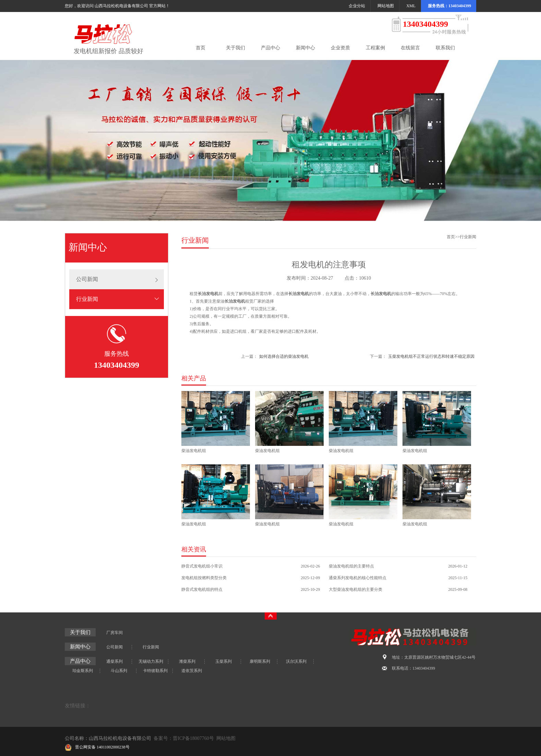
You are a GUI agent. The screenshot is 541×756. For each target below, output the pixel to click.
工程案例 (375, 48)
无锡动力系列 (151, 661)
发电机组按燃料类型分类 (204, 578)
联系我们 (445, 48)
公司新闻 (87, 279)
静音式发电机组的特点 (202, 589)
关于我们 (236, 48)
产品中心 (270, 48)
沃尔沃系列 (296, 661)
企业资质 (340, 48)
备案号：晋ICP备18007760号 (184, 738)
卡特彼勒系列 (155, 671)
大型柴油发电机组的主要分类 (356, 589)
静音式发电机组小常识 (202, 566)
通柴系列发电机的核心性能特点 (358, 578)
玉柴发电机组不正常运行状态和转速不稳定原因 (431, 356)
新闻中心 (305, 48)
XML (411, 6)
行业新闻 (87, 299)
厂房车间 (115, 633)
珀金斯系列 (83, 671)
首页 (201, 48)
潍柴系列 (187, 661)
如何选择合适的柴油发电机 (284, 356)
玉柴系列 (224, 661)
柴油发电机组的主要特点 (351, 566)
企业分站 (357, 6)
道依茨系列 (192, 671)
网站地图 (386, 6)
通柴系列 (115, 661)
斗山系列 (119, 671)
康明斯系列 (260, 661)
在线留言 (410, 48)
